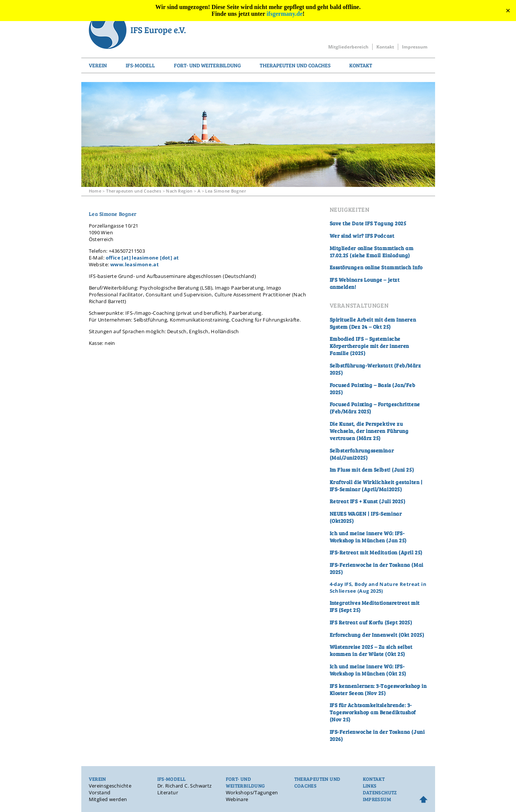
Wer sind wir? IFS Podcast (362, 236)
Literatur (168, 792)
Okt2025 (342, 521)
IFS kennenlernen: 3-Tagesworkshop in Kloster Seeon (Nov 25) (378, 689)
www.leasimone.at (135, 264)
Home (95, 191)
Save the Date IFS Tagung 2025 (368, 223)
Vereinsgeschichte (110, 786)
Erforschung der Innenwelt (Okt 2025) (377, 635)
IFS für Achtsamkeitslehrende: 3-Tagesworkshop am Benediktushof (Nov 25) (373, 712)
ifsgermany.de (285, 14)
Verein (98, 65)
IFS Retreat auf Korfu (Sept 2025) (371, 622)
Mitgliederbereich (348, 47)
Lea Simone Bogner (226, 191)
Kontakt (385, 47)
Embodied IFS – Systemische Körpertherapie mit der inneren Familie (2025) (369, 346)
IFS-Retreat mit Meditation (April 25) (376, 552)
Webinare (237, 799)
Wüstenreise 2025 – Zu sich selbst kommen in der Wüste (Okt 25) (371, 650)
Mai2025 (390, 489)
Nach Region (179, 191)
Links (370, 786)
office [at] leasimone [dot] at (142, 258)
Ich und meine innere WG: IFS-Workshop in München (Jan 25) (368, 537)
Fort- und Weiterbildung (207, 65)
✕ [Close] (508, 11)
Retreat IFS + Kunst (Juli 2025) (368, 501)
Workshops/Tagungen (252, 792)
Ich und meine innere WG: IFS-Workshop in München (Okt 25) (368, 670)
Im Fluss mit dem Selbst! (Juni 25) (372, 470)
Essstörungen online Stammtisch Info (376, 267)
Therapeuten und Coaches (295, 65)
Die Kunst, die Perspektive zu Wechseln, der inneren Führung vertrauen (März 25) (369, 431)
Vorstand (100, 792)
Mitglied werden (108, 799)
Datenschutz (380, 792)
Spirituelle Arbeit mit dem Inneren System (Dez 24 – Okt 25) (373, 323)
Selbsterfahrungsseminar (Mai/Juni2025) (362, 454)
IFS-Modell (140, 65)
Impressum (415, 47)
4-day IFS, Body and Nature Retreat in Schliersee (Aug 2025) (378, 587)
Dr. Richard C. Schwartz (185, 786)
